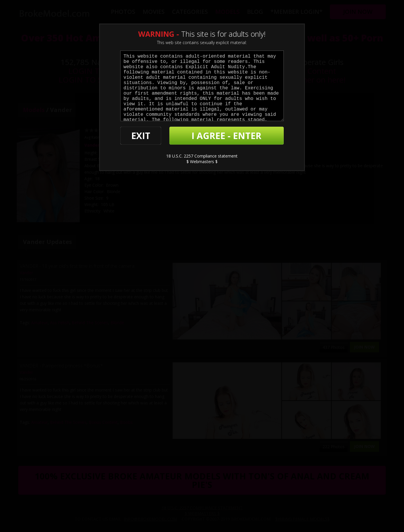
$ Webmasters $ (202, 162)
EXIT (141, 136)
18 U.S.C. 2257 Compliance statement (202, 156)
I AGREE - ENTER (226, 136)
